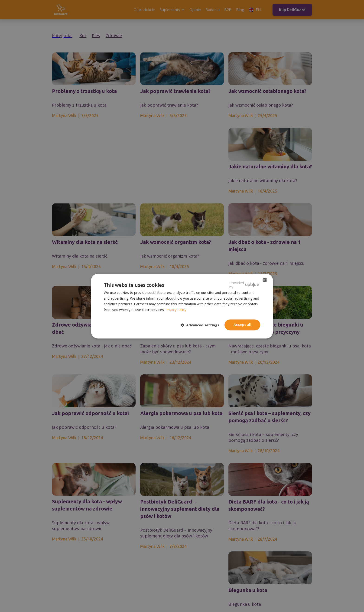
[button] (202, 325)
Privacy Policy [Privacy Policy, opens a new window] (176, 310)
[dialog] (182, 306)
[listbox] (265, 280)
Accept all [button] (242, 325)
